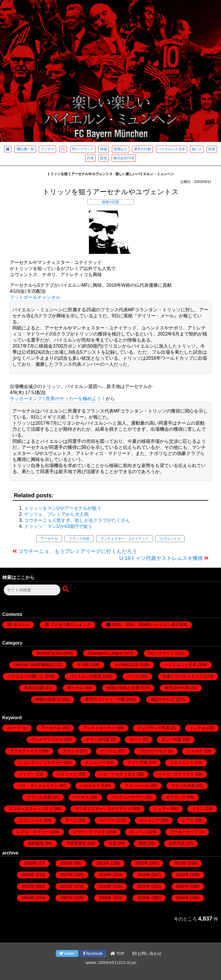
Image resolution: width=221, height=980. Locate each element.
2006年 (105, 898)
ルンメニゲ (150, 820)
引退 (113, 843)
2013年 (28, 886)
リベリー (107, 820)
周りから (75, 688)
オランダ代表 (98, 739)
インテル (198, 728)
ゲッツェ (108, 751)
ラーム (71, 820)
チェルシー (95, 762)
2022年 (67, 863)
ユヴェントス (170, 539)
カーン (136, 739)
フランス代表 (79, 539)
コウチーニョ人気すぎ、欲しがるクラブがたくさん (77, 520)
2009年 (183, 886)
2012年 (67, 886)
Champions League (105, 653)
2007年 (67, 898)
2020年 (142, 863)
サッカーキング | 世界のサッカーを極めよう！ (58, 399)
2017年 (67, 875)
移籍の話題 (110, 202)
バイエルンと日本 (172, 149)
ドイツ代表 (138, 762)
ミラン (198, 809)
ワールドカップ (184, 832)
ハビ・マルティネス (117, 774)
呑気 (104, 158)
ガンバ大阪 (172, 739)
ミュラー (162, 809)
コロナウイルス (153, 751)
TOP (117, 953)
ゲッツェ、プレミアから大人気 (56, 514)
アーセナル (49, 539)
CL (63, 149)
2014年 (183, 875)
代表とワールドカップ (183, 676)
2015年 (144, 875)
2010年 (144, 886)
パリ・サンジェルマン (38, 786)
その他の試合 (127, 665)
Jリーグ (14, 728)
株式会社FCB (124, 158)
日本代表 (177, 843)
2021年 (103, 863)
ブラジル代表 (183, 786)
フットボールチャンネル (35, 297)
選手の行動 (142, 149)
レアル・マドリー (33, 832)
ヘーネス (81, 797)
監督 (212, 149)
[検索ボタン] (66, 589)
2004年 (183, 898)
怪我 (142, 843)
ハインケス (67, 774)
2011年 (105, 886)
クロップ (71, 751)
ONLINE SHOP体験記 (34, 665)
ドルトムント (182, 762)
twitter (67, 953)
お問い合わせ (147, 953)
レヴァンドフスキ (89, 832)
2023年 (30, 863)
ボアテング (176, 797)
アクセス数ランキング (71, 625)
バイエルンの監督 (85, 676)
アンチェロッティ (99, 728)
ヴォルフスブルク (47, 739)
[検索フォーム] (32, 590)
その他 (83, 665)
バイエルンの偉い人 (26, 676)
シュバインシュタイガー (41, 762)
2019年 (180, 863)
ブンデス (47, 149)
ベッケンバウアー (127, 797)
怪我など (121, 149)
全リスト (21, 625)
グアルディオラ (24, 751)
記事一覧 (25, 149)
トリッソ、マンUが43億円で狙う (58, 526)
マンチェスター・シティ (31, 809)
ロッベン (138, 832)
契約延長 (36, 843)
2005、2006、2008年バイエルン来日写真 (149, 625)
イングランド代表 (154, 728)
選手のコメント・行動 (105, 699)
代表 (90, 158)
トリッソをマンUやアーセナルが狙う (63, 508)
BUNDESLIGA (49, 653)
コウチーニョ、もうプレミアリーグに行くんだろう (78, 551)
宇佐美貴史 (76, 843)
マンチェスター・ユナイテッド (125, 539)
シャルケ (195, 751)
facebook (93, 953)
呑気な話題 (34, 688)
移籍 (104, 149)
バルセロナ (90, 786)
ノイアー (27, 774)
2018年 (28, 875)
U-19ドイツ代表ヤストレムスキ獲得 (161, 558)
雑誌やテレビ (163, 699)
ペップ (133, 676)
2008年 (28, 898)
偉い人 (197, 149)
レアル (188, 820)
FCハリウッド (83, 149)
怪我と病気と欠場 (123, 688)
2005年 (144, 898)
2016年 (105, 875)
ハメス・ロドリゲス (176, 774)
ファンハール (137, 786)
